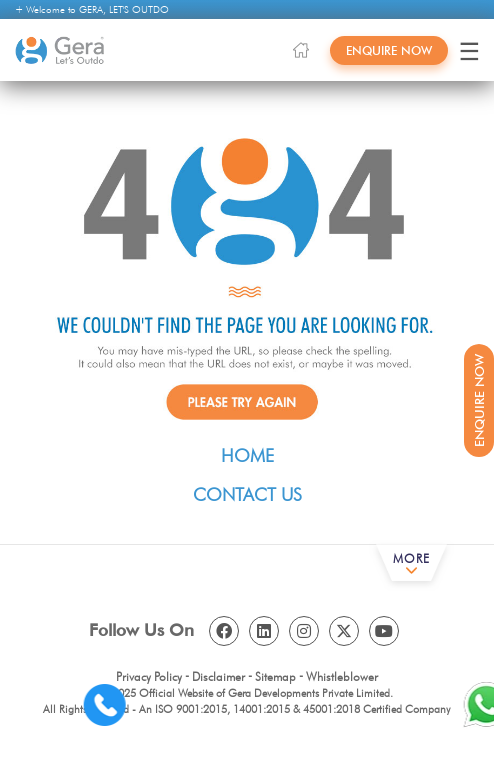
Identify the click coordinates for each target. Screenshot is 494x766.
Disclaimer (218, 676)
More (411, 558)
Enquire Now (389, 50)
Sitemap (275, 676)
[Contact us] (123, 704)
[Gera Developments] (60, 50)
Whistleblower (342, 676)
